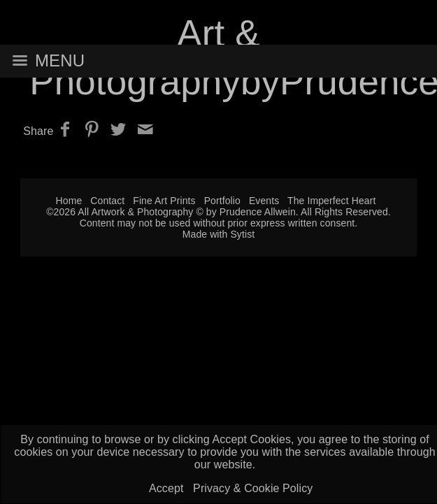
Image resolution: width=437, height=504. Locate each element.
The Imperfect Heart (331, 201)
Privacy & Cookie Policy (253, 488)
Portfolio (222, 201)
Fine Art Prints (164, 201)
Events (264, 201)
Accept (166, 488)
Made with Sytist (219, 234)
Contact (107, 201)
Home (69, 201)
